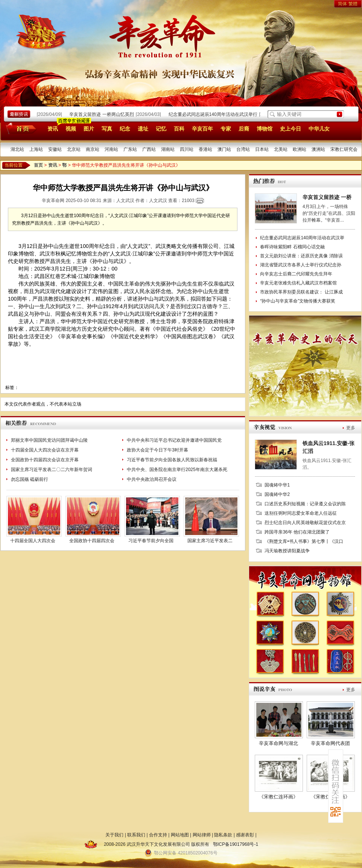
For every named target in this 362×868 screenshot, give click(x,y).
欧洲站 (300, 149)
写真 (107, 129)
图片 (89, 129)
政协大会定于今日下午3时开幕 (157, 450)
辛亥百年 (202, 129)
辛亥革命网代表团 (330, 743)
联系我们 (136, 835)
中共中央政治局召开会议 (152, 479)
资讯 (53, 129)
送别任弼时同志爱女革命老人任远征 (301, 513)
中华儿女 (319, 129)
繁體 (353, 4)
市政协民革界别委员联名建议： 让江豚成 (301, 292)
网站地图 (180, 835)
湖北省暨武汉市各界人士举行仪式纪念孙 (301, 265)
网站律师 (202, 835)
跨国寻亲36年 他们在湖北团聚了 (297, 532)
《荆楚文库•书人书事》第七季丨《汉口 (304, 541)
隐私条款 (223, 835)
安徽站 (55, 149)
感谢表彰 (245, 835)
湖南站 (168, 149)
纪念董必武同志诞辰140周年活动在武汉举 (302, 238)
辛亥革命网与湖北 (278, 743)
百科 (179, 129)
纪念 (125, 129)
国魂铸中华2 (277, 494)
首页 (20, 128)
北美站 (281, 149)
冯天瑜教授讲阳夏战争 (287, 551)
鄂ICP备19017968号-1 (236, 844)
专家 (226, 129)
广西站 (149, 149)
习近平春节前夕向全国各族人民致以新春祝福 (172, 460)
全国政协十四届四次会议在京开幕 (45, 460)
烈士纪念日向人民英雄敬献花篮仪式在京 (305, 523)
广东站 (130, 149)
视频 (71, 129)
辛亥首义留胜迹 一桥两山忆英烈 (103, 114)
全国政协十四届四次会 (92, 541)
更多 (351, 428)
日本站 (262, 149)
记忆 (161, 129)
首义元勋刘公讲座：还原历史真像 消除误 (301, 256)
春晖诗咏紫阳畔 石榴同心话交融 (292, 247)
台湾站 (243, 149)
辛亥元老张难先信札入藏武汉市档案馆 (298, 283)
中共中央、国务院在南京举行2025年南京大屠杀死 (177, 470)
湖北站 (17, 149)
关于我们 (114, 835)
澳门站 (224, 149)
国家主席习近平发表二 (210, 541)
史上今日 (291, 129)
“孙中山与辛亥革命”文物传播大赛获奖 (298, 301)
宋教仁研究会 (344, 149)
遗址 (143, 129)
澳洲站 (318, 149)
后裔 (244, 129)
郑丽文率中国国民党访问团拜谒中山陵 (49, 440)
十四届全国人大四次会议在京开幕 (45, 450)
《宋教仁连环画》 (278, 797)
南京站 (93, 149)
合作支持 (158, 835)
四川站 (187, 149)
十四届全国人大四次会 (33, 541)
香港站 (205, 149)
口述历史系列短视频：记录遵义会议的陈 (305, 504)
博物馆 (265, 129)
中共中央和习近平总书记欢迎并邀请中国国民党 (174, 440)
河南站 (111, 149)
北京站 (74, 149)
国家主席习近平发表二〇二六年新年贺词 (52, 470)
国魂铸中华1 (277, 485)
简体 (342, 4)
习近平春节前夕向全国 (151, 541)
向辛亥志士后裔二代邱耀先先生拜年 (296, 274)
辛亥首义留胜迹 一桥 (327, 197)
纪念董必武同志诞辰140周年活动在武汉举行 (214, 114)
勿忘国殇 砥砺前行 (30, 479)
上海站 (36, 149)
